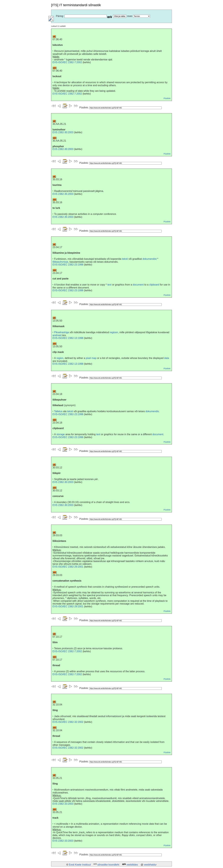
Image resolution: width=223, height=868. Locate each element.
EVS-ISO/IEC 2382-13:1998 (68, 338)
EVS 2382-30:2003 (63, 132)
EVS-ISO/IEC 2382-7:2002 (67, 62)
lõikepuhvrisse (60, 262)
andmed (57, 335)
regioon (114, 332)
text (109, 285)
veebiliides (132, 865)
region (60, 358)
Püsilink (167, 98)
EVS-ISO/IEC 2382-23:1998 (68, 265)
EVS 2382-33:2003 (63, 804)
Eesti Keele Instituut (80, 865)
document (138, 285)
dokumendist (150, 259)
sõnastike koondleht (108, 865)
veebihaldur (150, 865)
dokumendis (152, 411)
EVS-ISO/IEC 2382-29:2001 (68, 567)
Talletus (58, 411)
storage (61, 434)
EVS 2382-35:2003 (63, 194)
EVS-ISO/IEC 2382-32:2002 (68, 722)
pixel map (91, 358)
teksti (125, 259)
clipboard (154, 285)
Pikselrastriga (61, 332)
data (167, 358)
